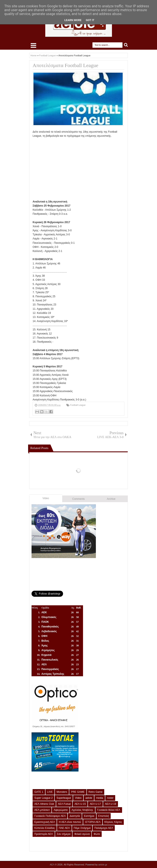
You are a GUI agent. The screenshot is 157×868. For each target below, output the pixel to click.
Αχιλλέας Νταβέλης (82, 810)
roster (110, 798)
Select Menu (33, 45)
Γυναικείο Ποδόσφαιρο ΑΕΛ (50, 816)
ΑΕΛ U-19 (111, 804)
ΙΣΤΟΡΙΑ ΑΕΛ (93, 822)
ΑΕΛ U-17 (95, 804)
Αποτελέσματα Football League (65, 65)
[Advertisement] (95, 168)
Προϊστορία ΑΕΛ (44, 834)
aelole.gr (103, 865)
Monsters (62, 792)
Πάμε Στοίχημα (82, 828)
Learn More (73, 20)
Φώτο (97, 834)
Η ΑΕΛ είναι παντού (70, 822)
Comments (78, 499)
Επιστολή (104, 816)
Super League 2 (43, 798)
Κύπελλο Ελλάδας (45, 828)
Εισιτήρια (89, 816)
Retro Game (96, 792)
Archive (111, 499)
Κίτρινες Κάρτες (113, 822)
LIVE (50, 792)
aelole (89, 798)
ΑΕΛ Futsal (64, 804)
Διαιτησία (75, 816)
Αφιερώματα (61, 810)
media (100, 798)
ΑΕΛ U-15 (80, 804)
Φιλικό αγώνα (82, 834)
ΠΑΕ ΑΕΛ (64, 828)
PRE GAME (78, 792)
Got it (90, 20)
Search (126, 45)
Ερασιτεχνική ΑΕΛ (45, 822)
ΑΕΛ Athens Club (44, 804)
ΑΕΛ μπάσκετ (42, 810)
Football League (78, 405)
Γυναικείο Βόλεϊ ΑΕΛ (109, 810)
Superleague (64, 798)
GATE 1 (39, 792)
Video (46, 498)
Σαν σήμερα (64, 834)
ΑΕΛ (52, 865)
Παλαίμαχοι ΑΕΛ (104, 828)
